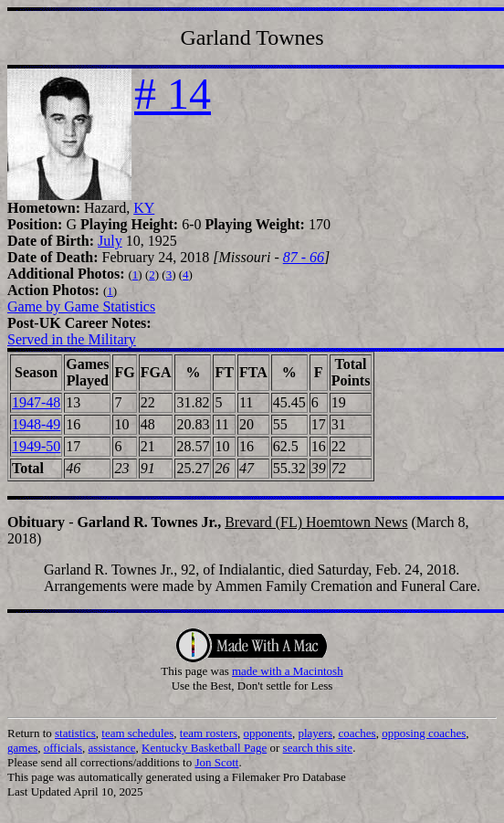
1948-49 (36, 424)
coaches (357, 733)
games (22, 748)
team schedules (137, 733)
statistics (75, 733)
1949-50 (36, 446)
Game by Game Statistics (81, 306)
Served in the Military (72, 339)
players (315, 733)
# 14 (173, 94)
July (110, 241)
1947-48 (36, 402)
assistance (112, 748)
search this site (318, 748)
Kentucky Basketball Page (204, 748)
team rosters (209, 733)
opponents (268, 733)
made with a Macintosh (288, 671)
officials (63, 748)
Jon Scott (216, 762)
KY (144, 208)
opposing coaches (424, 733)
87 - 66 (304, 257)
